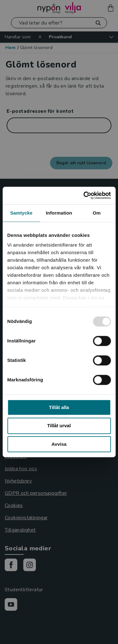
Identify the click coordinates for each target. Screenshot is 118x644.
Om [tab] (97, 213)
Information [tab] (59, 213)
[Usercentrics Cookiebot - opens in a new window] (84, 195)
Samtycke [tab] (21, 213)
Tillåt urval (59, 426)
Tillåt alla (59, 407)
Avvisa (59, 444)
